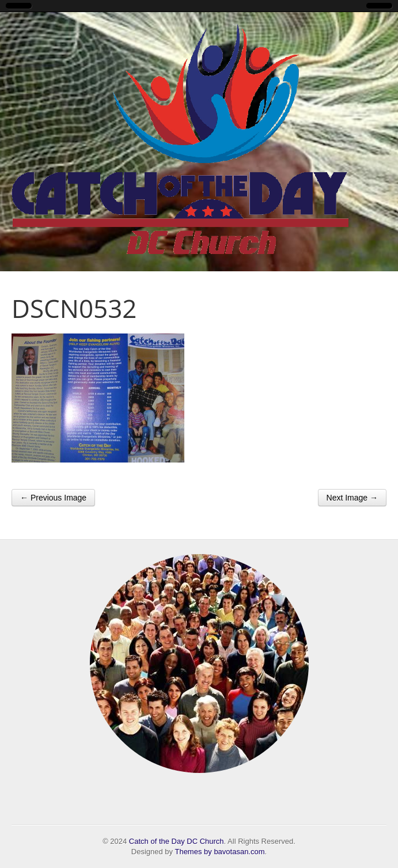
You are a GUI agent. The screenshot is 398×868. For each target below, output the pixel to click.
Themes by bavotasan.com (219, 852)
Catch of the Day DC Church (177, 841)
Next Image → (352, 498)
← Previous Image (53, 498)
